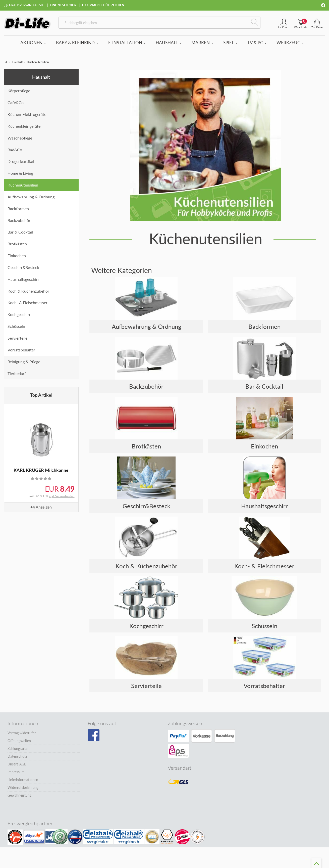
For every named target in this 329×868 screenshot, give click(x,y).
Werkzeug (290, 43)
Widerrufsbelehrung (23, 787)
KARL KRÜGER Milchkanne (41, 470)
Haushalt (169, 43)
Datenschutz (17, 756)
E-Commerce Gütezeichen (103, 5)
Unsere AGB (17, 764)
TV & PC (257, 43)
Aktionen (33, 43)
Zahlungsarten (18, 748)
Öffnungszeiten (19, 741)
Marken (202, 43)
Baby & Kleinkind (77, 43)
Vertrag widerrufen (22, 733)
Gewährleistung (19, 795)
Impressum (16, 772)
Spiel (230, 43)
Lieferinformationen (23, 780)
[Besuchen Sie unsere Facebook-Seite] (94, 735)
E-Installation (127, 43)
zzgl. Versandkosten (62, 496)
